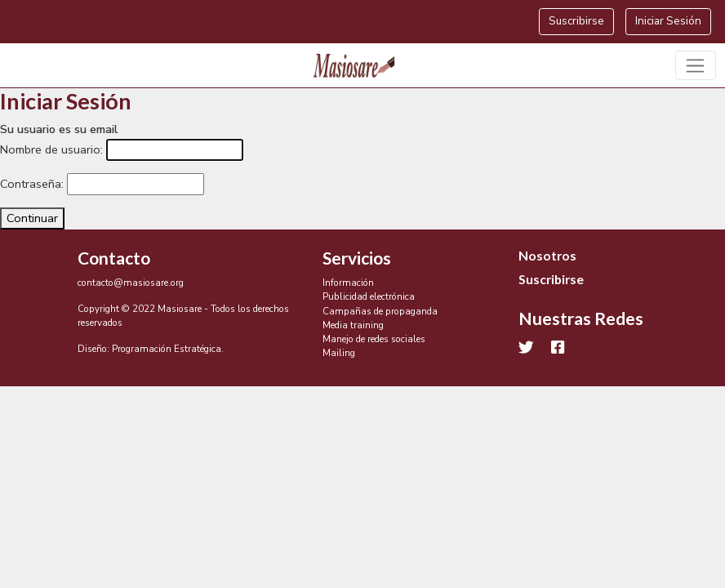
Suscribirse (576, 21)
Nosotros (547, 255)
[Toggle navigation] (696, 65)
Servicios (357, 258)
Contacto (114, 258)
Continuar (32, 218)
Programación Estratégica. (168, 349)
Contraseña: (32, 184)
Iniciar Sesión (668, 21)
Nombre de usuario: (51, 149)
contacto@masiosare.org (131, 283)
